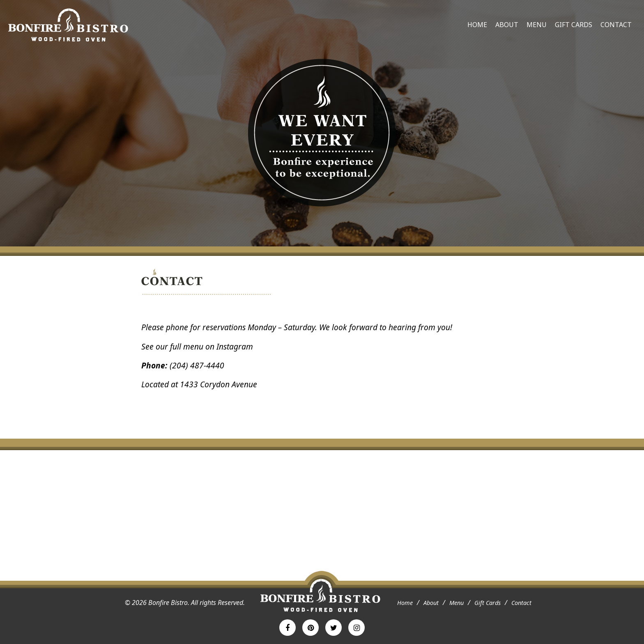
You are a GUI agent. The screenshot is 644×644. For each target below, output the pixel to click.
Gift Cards (574, 25)
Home (477, 25)
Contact (616, 25)
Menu (537, 25)
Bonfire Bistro (68, 25)
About (507, 25)
